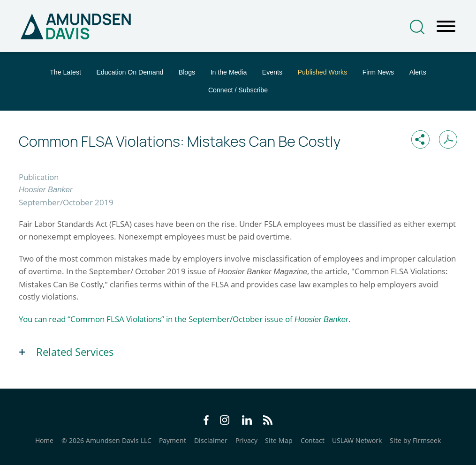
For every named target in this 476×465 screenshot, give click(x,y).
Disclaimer (211, 440)
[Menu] (446, 27)
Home (44, 440)
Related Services (75, 352)
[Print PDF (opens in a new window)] (448, 139)
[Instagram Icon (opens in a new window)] (225, 422)
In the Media (229, 72)
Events (272, 72)
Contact (313, 440)
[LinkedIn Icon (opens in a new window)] (247, 422)
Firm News (378, 72)
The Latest (65, 72)
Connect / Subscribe (238, 90)
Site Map (279, 440)
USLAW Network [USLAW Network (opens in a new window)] (357, 440)
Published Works (323, 72)
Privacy (246, 440)
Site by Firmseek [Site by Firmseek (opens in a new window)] (415, 440)
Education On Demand (130, 72)
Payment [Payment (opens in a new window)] (173, 440)
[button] (420, 139)
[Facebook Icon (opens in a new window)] (206, 422)
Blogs (187, 72)
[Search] (417, 27)
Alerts (418, 72)
